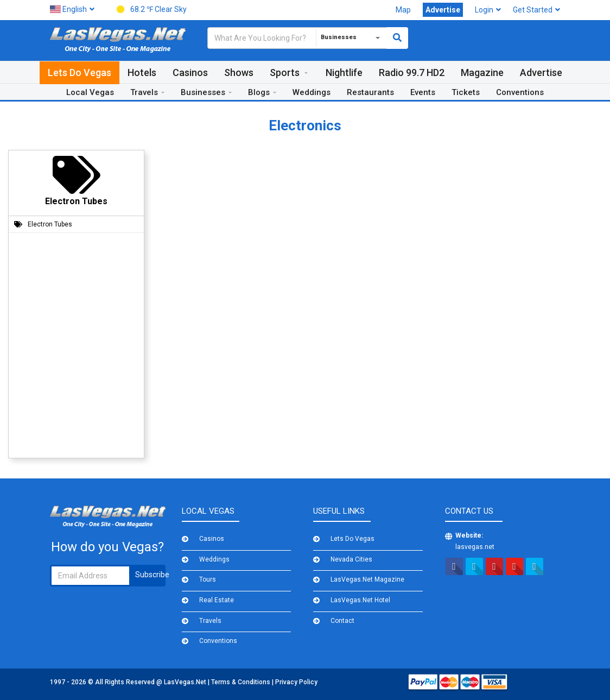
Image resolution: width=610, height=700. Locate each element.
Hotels (142, 72)
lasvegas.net (475, 547)
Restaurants (370, 92)
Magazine (482, 72)
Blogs (259, 92)
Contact (342, 621)
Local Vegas (90, 92)
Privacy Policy (296, 682)
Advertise (541, 72)
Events (423, 92)
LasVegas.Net (186, 682)
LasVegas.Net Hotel (360, 600)
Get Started (536, 10)
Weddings (312, 92)
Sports (285, 72)
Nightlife (344, 72)
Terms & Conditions (242, 682)
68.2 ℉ (150, 10)
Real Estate (217, 600)
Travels (144, 92)
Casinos (190, 72)
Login (488, 10)
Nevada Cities (351, 559)
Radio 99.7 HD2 (412, 72)
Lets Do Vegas (80, 72)
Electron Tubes (50, 224)
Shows (239, 72)
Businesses (203, 92)
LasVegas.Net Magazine (367, 579)
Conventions (520, 92)
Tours (208, 579)
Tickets (466, 92)
